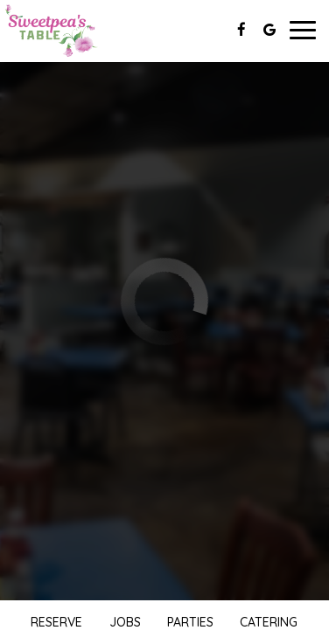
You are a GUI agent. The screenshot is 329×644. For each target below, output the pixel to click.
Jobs (125, 622)
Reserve (56, 622)
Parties (190, 622)
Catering (269, 622)
